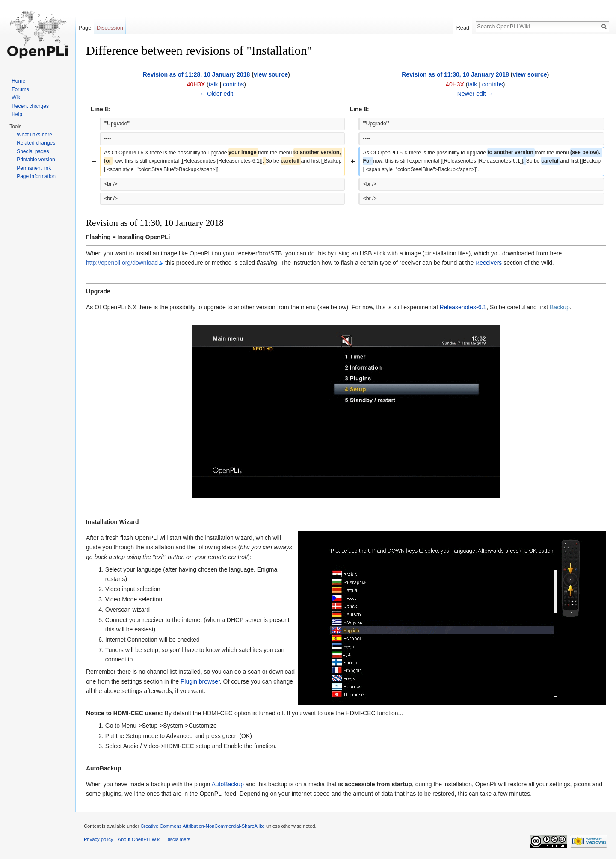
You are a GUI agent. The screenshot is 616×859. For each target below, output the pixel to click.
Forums (20, 89)
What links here (34, 135)
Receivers (489, 263)
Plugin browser (200, 681)
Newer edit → (475, 94)
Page (85, 28)
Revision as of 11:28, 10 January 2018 (197, 74)
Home (18, 81)
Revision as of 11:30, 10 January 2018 (455, 74)
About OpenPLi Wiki (139, 839)
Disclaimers (178, 839)
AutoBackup (228, 784)
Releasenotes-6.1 (463, 307)
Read (463, 28)
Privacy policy (98, 839)
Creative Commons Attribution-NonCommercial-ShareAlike (202, 826)
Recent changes (30, 106)
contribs (233, 84)
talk (213, 84)
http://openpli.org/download (122, 263)
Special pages (33, 151)
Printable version (36, 160)
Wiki (16, 98)
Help (17, 114)
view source (271, 74)
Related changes (36, 143)
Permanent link (34, 168)
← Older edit (216, 94)
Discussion (110, 28)
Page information (36, 176)
